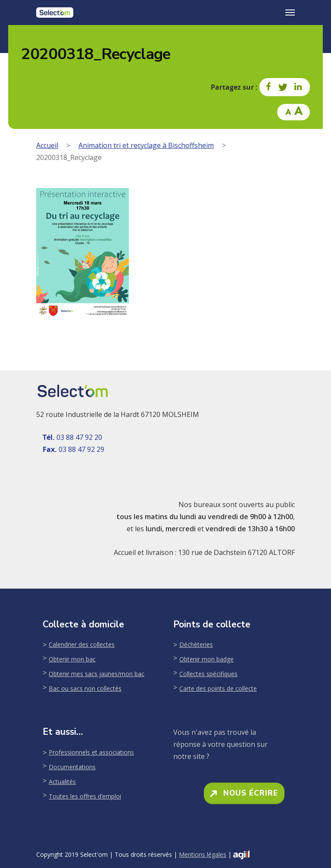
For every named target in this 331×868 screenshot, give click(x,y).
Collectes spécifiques (208, 674)
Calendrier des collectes (82, 644)
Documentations (72, 767)
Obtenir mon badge (206, 659)
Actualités (62, 782)
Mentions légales (203, 854)
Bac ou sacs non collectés (85, 688)
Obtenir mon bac (72, 659)
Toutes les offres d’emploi (85, 796)
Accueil (47, 145)
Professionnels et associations (91, 752)
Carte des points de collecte (218, 688)
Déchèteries (196, 644)
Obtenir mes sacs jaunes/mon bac (97, 674)
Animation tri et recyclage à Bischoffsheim (146, 145)
